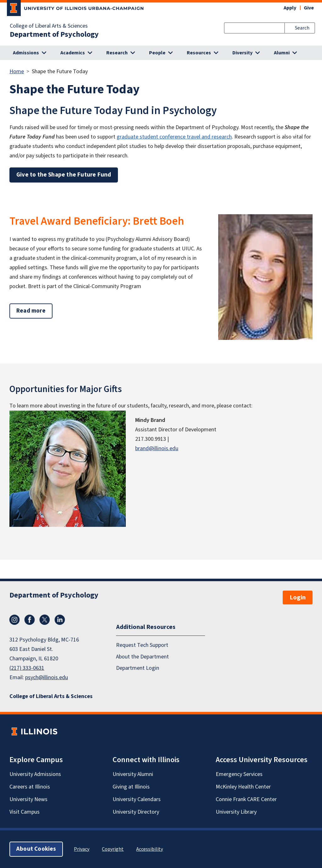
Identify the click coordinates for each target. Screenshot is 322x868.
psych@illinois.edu (47, 677)
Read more (34, 311)
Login (298, 598)
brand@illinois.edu (157, 448)
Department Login (138, 668)
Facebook (30, 620)
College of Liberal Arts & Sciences (49, 26)
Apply (290, 8)
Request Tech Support (142, 645)
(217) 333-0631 (27, 668)
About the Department (142, 657)
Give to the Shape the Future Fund (64, 175)
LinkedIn (60, 620)
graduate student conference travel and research (174, 137)
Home (17, 71)
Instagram (14, 620)
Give (309, 8)
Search (302, 28)
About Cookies (36, 849)
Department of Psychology (54, 35)
